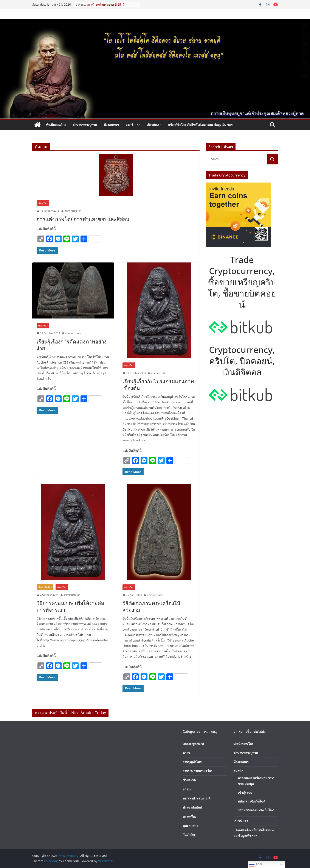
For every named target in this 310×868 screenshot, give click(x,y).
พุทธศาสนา (190, 825)
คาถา (186, 753)
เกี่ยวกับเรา (154, 125)
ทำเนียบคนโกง (56, 125)
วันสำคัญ (189, 835)
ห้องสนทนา (111, 125)
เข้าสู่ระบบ (245, 792)
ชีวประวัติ (189, 780)
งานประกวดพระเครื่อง (198, 771)
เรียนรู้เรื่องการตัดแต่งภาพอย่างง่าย (72, 345)
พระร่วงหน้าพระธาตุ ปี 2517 (106, 4)
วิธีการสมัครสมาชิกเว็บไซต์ (256, 810)
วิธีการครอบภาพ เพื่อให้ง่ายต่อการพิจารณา (70, 606)
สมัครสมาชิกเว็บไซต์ (252, 801)
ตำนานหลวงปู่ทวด (85, 125)
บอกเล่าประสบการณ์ (196, 798)
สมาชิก (130, 125)
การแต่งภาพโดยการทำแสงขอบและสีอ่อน (83, 219)
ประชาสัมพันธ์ (45, 587)
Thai (256, 865)
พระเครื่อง (43, 203)
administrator (73, 211)
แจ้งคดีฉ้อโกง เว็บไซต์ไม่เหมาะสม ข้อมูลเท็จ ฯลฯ (200, 125)
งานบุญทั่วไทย (192, 762)
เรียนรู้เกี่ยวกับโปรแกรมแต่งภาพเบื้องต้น (158, 385)
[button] (138, 125)
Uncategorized (193, 744)
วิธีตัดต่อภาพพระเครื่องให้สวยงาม (151, 607)
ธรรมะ (187, 789)
